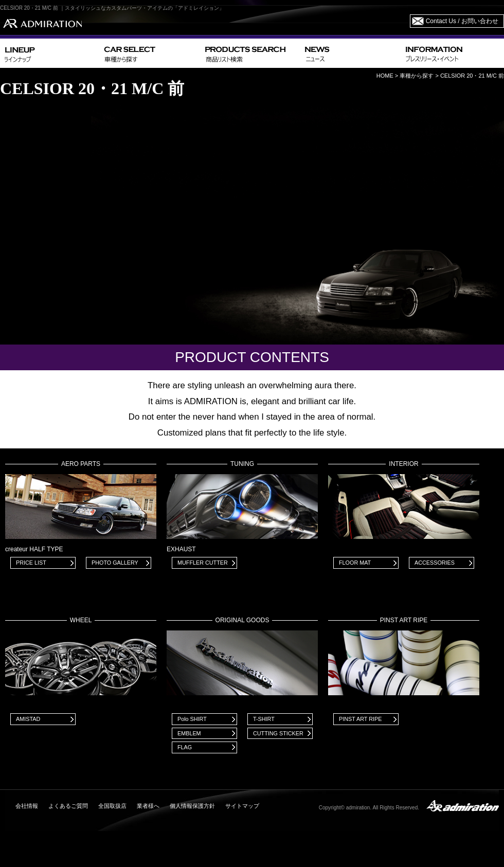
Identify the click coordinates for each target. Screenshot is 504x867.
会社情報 (27, 806)
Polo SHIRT (192, 719)
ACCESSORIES (435, 563)
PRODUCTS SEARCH (251, 53)
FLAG (185, 747)
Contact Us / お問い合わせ (462, 21)
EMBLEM (189, 733)
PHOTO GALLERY (115, 563)
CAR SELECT (150, 53)
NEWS (351, 53)
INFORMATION (453, 53)
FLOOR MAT (355, 563)
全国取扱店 (112, 806)
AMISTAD (28, 719)
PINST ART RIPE (360, 719)
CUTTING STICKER (278, 733)
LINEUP (50, 53)
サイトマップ (242, 806)
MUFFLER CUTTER (203, 563)
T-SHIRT (264, 719)
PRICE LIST (31, 563)
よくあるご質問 (68, 806)
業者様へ (148, 806)
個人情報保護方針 (192, 806)
